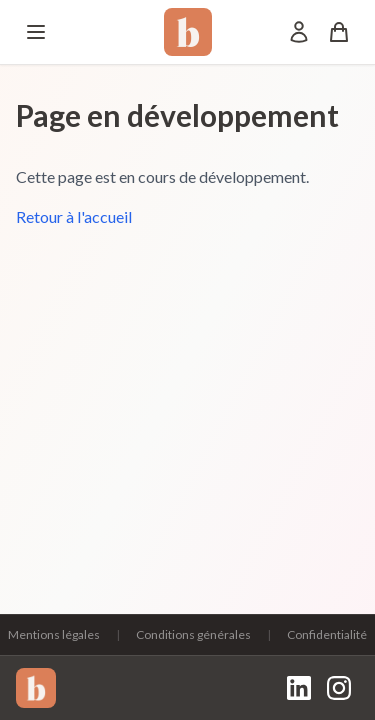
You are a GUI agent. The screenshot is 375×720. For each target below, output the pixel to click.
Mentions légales (54, 634)
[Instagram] (339, 688)
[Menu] (36, 32)
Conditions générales (193, 634)
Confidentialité (327, 634)
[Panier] (339, 32)
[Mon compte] (299, 32)
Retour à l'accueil (74, 216)
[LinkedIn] (299, 688)
